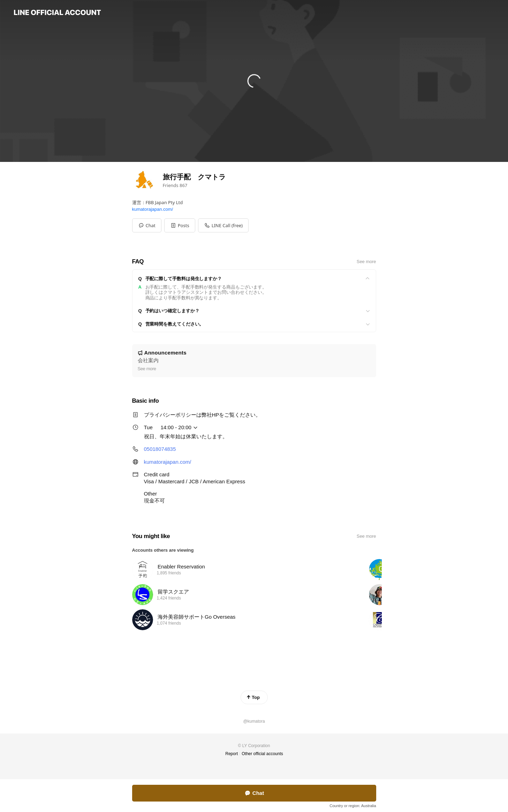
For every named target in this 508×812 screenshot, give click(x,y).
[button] (180, 225)
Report (232, 754)
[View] (254, 279)
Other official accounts (262, 754)
